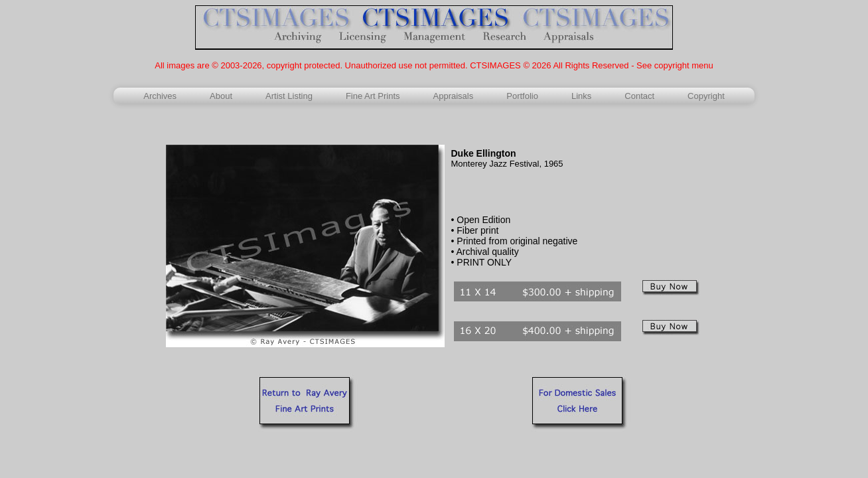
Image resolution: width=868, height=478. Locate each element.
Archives (160, 96)
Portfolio (522, 96)
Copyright (706, 96)
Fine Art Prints (373, 96)
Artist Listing (289, 96)
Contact (639, 96)
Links (581, 96)
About (221, 96)
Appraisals (454, 96)
